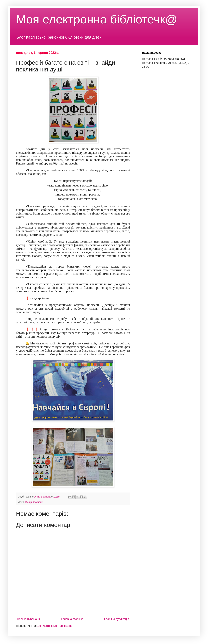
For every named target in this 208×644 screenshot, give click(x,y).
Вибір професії (34, 502)
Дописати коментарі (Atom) (55, 626)
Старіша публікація (117, 619)
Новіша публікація (29, 619)
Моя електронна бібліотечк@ (97, 19)
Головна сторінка (72, 619)
